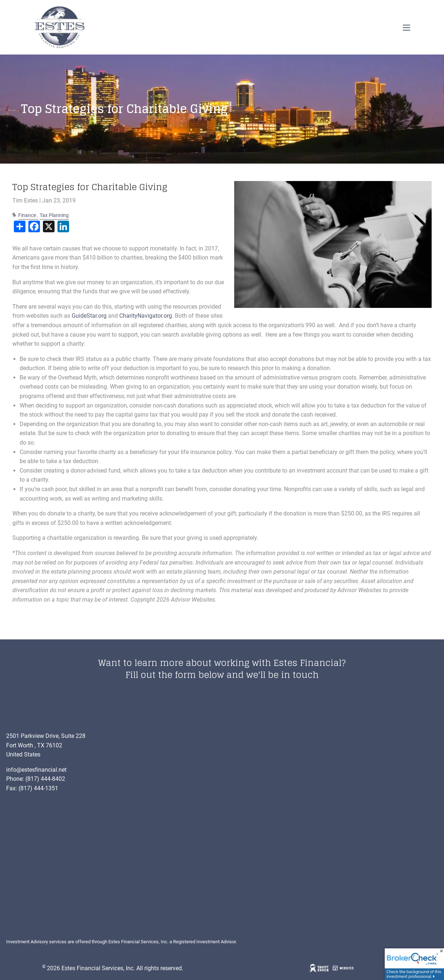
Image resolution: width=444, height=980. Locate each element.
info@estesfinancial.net (36, 770)
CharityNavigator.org (146, 316)
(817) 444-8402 (45, 779)
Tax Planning (54, 215)
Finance (27, 215)
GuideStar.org (89, 316)
